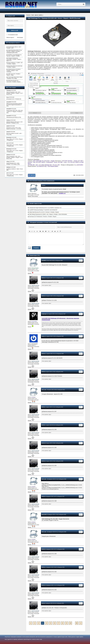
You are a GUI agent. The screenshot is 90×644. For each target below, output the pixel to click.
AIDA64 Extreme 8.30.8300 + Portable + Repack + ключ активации (14, 71)
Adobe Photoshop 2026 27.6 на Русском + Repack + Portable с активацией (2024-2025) (14, 51)
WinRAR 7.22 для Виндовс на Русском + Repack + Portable (14, 55)
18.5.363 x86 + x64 (33, 165)
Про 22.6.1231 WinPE (39, 162)
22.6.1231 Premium (67, 161)
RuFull (43, 278)
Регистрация (20, 38)
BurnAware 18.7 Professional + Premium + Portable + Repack (43, 217)
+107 (32, 175)
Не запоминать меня (13, 35)
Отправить (36, 248)
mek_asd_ (44, 390)
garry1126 (44, 515)
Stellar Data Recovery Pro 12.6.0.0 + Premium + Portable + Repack (44, 212)
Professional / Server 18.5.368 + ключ (56, 162)
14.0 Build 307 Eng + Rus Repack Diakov (47, 166)
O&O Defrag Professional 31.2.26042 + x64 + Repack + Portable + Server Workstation (48, 214)
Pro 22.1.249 (56, 165)
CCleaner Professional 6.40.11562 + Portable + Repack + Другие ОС (14, 59)
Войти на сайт (15, 30)
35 (77, 623)
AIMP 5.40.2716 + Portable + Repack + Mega (14, 74)
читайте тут (62, 193)
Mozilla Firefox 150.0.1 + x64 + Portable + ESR (14, 48)
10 (70, 623)
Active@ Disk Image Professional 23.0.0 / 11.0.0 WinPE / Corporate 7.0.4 (45, 208)
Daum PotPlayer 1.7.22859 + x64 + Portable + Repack (15, 63)
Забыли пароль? (10, 38)
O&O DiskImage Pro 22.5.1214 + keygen (44, 161)
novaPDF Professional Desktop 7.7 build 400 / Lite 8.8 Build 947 (43, 210)
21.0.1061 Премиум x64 (45, 165)
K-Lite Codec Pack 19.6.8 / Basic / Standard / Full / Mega (14, 78)
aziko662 (44, 261)
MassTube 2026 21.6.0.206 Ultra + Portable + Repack (14, 67)
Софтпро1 (44, 314)
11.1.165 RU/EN (79, 165)
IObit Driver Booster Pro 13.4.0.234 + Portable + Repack (13, 81)
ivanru (43, 336)
